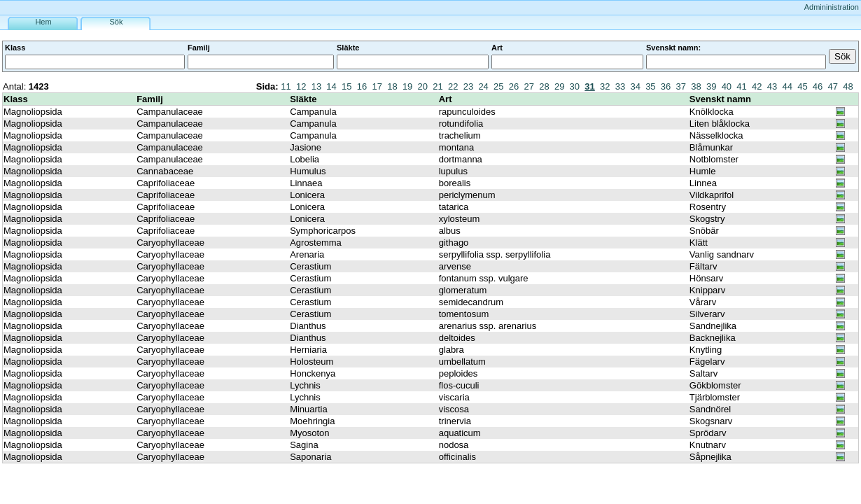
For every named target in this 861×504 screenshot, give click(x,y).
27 (529, 86)
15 (346, 86)
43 (772, 86)
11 (286, 86)
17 (377, 86)
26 (514, 86)
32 (605, 86)
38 (696, 86)
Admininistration (832, 7)
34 (635, 86)
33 (620, 86)
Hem (43, 22)
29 (559, 86)
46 (818, 86)
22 (453, 86)
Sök (117, 22)
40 (727, 86)
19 (407, 86)
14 (331, 86)
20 (423, 86)
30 (575, 86)
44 (787, 86)
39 (711, 86)
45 (802, 86)
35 (650, 86)
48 (848, 86)
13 (316, 86)
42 (757, 86)
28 (544, 86)
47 (833, 86)
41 (741, 86)
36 (666, 86)
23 (468, 86)
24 (483, 86)
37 (681, 86)
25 (498, 86)
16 (362, 86)
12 (301, 86)
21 (437, 86)
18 (392, 86)
